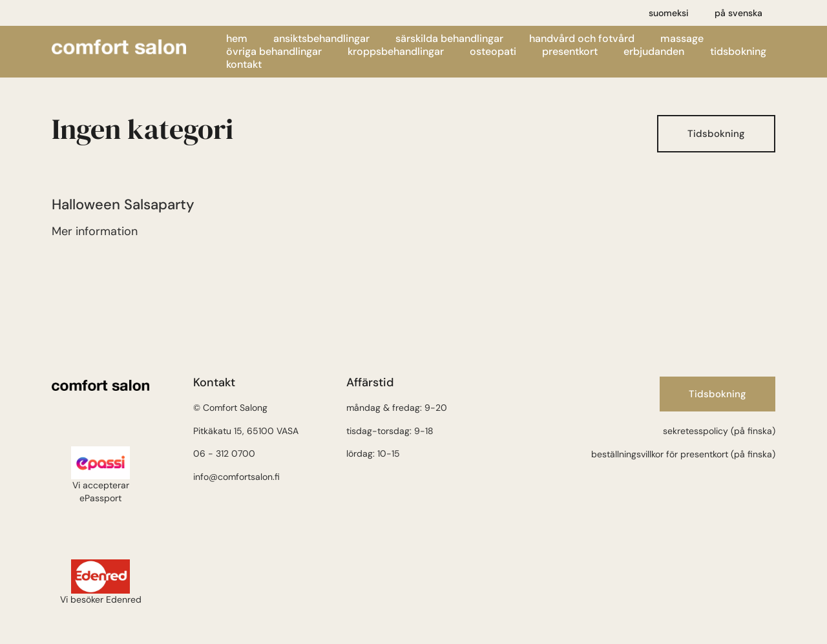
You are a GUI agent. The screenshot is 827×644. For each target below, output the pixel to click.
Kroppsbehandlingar (396, 52)
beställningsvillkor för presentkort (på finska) (683, 454)
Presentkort (570, 52)
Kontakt (244, 65)
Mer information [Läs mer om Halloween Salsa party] (95, 231)
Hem (237, 39)
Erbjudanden (654, 52)
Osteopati (493, 52)
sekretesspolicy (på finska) (719, 431)
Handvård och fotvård (582, 39)
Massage (682, 39)
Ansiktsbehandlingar (321, 39)
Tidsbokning (738, 52)
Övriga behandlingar (274, 52)
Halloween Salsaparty (123, 204)
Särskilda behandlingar (449, 39)
